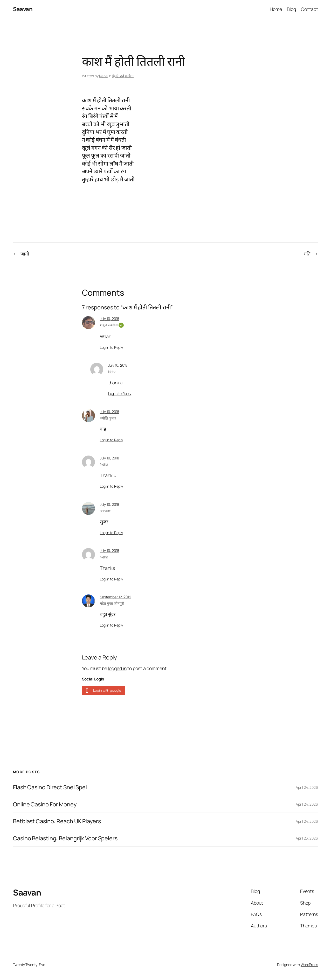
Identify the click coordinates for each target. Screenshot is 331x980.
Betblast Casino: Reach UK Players (57, 821)
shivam (106, 511)
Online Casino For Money (45, 804)
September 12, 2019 (116, 597)
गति (307, 254)
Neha (103, 76)
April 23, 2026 (307, 838)
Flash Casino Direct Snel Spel (50, 787)
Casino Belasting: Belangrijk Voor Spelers (65, 838)
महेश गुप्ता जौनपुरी (112, 603)
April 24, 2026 (307, 787)
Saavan (23, 9)
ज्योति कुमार (108, 418)
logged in (117, 668)
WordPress (309, 965)
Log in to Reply (112, 347)
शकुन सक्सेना (112, 325)
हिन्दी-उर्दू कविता (123, 76)
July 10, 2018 (110, 319)
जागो (25, 254)
